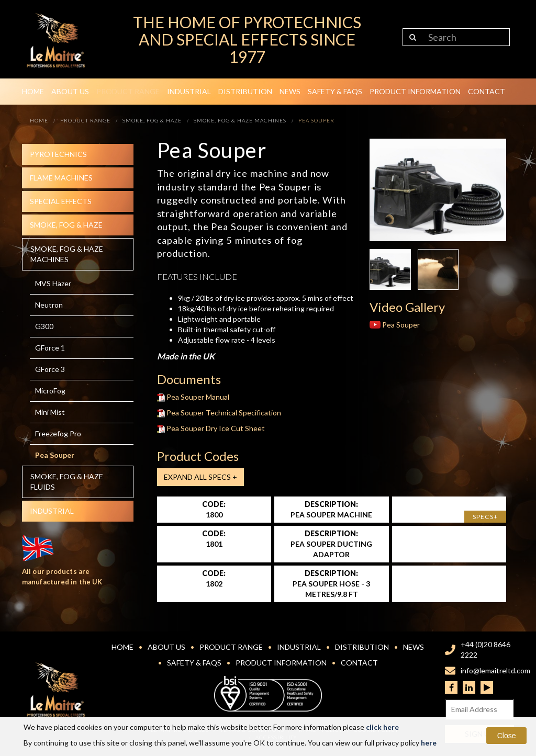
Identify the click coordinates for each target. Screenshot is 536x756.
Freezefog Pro (58, 433)
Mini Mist (50, 412)
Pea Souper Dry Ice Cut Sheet (211, 428)
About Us (70, 91)
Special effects (61, 201)
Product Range (128, 91)
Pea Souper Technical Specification (219, 413)
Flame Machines (61, 178)
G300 (44, 326)
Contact (487, 91)
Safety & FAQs (335, 91)
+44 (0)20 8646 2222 (485, 650)
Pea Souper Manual (193, 397)
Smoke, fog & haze (66, 225)
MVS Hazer (53, 283)
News (290, 91)
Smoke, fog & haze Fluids (67, 482)
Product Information (415, 91)
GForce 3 (50, 369)
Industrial (189, 91)
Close (507, 736)
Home (33, 91)
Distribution (245, 91)
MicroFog (50, 391)
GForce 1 (50, 348)
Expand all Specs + (200, 477)
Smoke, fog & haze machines (67, 254)
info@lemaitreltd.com (495, 670)
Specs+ (485, 517)
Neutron (49, 305)
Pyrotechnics (58, 154)
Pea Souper (55, 455)
